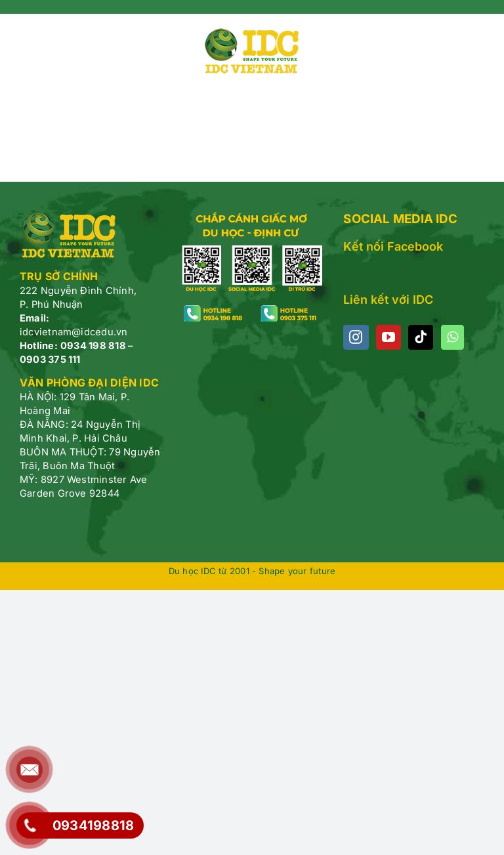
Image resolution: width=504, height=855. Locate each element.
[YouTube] (388, 337)
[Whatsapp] (452, 337)
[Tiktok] (421, 337)
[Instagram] (356, 337)
